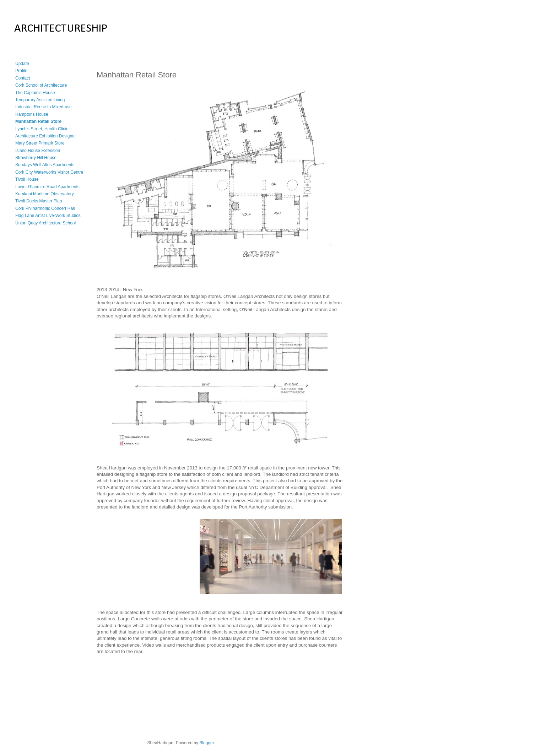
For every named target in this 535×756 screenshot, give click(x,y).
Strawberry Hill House (36, 158)
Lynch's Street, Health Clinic (42, 129)
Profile (21, 71)
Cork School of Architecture (41, 85)
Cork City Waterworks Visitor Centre (49, 172)
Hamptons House (32, 114)
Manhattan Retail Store (38, 121)
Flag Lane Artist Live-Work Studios (48, 216)
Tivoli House (27, 179)
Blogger (207, 743)
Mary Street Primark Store (40, 143)
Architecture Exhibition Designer (46, 136)
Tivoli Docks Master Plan (39, 201)
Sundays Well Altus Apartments (45, 165)
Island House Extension (38, 151)
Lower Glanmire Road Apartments (47, 187)
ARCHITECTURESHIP (61, 29)
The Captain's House (35, 93)
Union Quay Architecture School (45, 223)
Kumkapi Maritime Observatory (45, 194)
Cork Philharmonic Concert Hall (45, 208)
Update (22, 64)
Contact (23, 78)
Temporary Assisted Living (40, 100)
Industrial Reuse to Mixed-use (44, 107)
